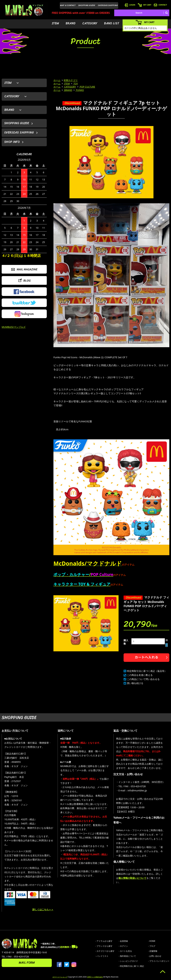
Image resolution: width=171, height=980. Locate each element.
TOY (75, 84)
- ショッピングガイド (128, 961)
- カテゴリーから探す (105, 951)
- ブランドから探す (104, 946)
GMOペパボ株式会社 (95, 977)
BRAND (71, 23)
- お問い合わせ (155, 956)
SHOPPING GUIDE (87, 5)
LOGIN (130, 5)
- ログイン (123, 946)
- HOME (152, 941)
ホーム (57, 80)
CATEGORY (90, 23)
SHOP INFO (12, 142)
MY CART (145, 5)
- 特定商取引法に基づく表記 (131, 966)
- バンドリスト (102, 956)
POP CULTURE (87, 87)
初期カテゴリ (71, 80)
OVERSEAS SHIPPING (108, 5)
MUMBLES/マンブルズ (14, 327)
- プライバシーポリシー (159, 961)
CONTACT (160, 5)
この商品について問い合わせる (143, 679)
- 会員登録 (123, 941)
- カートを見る (125, 951)
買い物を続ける (135, 683)
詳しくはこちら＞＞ (43, 909)
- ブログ (152, 946)
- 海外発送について (127, 956)
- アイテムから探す (104, 941)
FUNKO (80, 90)
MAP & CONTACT (68, 5)
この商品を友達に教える (140, 675)
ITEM (55, 23)
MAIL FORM (27, 963)
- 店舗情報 (153, 951)
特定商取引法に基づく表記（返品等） (147, 671)
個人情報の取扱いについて (132, 878)
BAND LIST (112, 23)
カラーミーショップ (60, 977)
